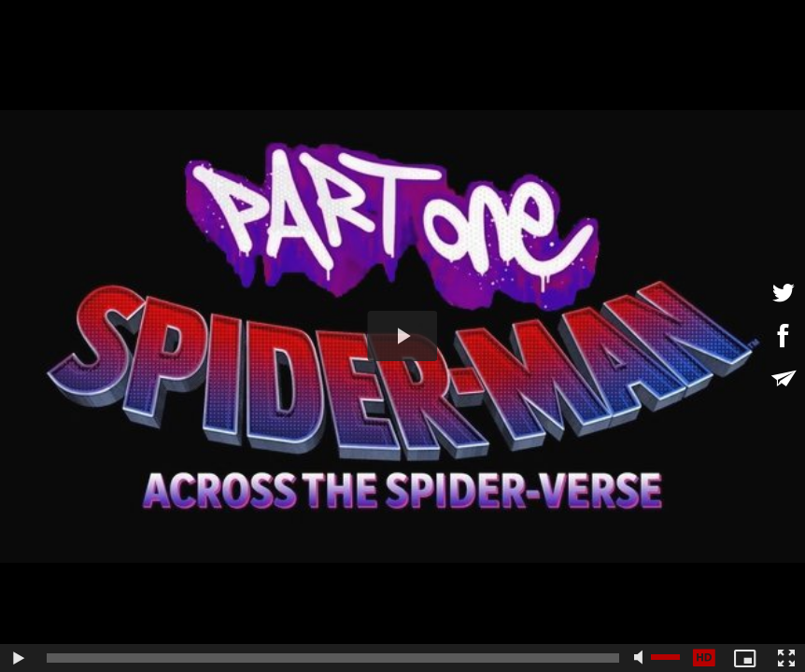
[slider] (333, 658)
